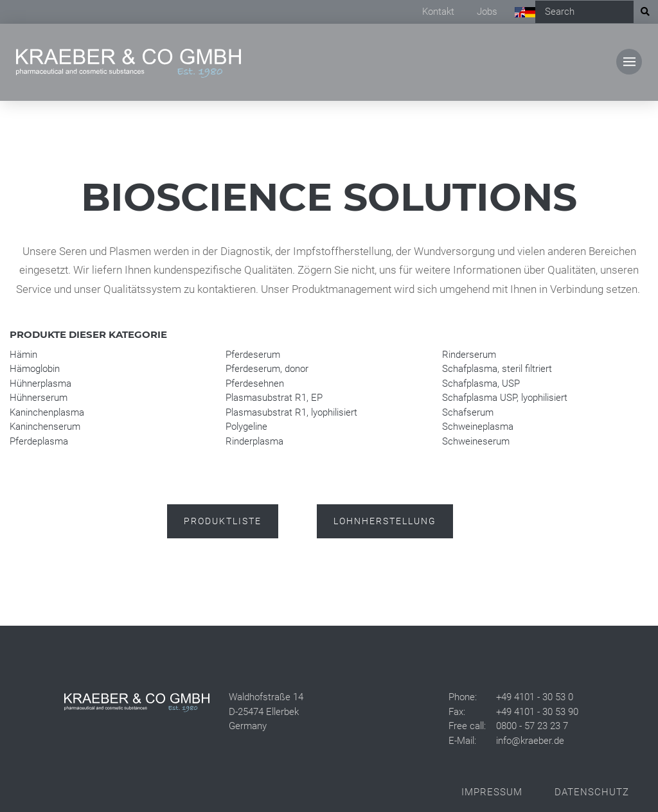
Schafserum (468, 412)
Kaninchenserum (45, 427)
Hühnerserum (39, 398)
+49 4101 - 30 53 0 (535, 697)
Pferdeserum (253, 355)
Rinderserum (469, 355)
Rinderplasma (254, 441)
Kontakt (438, 12)
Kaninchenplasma (47, 412)
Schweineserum (476, 441)
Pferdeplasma (39, 441)
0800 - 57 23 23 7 (532, 726)
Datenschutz (592, 792)
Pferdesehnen (255, 384)
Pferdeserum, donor (267, 369)
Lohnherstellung (385, 521)
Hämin (23, 355)
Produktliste (223, 521)
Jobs (487, 12)
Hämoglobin (35, 369)
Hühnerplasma (40, 384)
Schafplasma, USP (481, 384)
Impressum (492, 792)
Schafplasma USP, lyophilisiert (505, 398)
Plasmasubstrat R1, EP (274, 398)
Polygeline (246, 427)
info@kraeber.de (530, 741)
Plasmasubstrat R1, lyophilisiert (291, 412)
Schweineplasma (478, 427)
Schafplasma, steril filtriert (497, 369)
